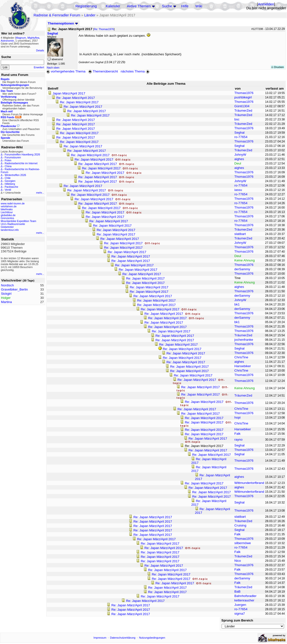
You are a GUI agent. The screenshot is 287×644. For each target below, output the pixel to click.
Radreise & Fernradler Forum (57, 15)
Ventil (8, 190)
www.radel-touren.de (13, 203)
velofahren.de (9, 206)
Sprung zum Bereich (237, 620)
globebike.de (8, 215)
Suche (167, 6)
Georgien (10, 181)
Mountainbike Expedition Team (18, 221)
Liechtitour (7, 212)
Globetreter (7, 227)
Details (40, 50)
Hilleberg (10, 184)
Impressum (100, 638)
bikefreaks (7, 209)
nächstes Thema (136, 71)
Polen (8, 160)
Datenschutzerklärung (123, 638)
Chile (8, 178)
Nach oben (53, 68)
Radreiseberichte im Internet (21, 163)
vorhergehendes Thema (66, 71)
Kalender (113, 6)
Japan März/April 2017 (69, 93)
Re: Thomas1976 (104, 29)
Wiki (199, 6)
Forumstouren (13, 157)
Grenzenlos (7, 218)
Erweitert (39, 67)
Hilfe (185, 6)
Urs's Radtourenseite (13, 224)
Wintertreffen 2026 (15, 175)
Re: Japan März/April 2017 (76, 98)
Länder (90, 15)
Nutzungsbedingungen (152, 638)
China (8, 166)
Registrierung (86, 6)
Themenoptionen (63, 23)
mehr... (40, 193)
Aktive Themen (139, 6)
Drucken (278, 67)
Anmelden (266, 4)
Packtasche (11, 187)
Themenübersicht (103, 71)
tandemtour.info (10, 230)
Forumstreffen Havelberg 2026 (22, 154)
